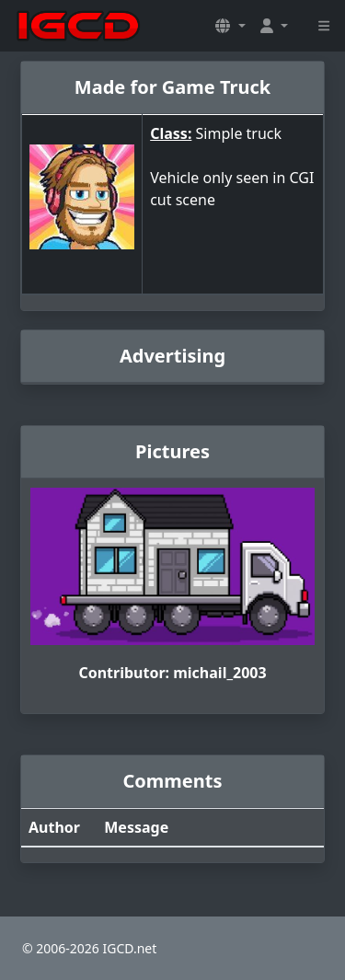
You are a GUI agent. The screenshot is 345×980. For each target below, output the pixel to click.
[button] (230, 26)
